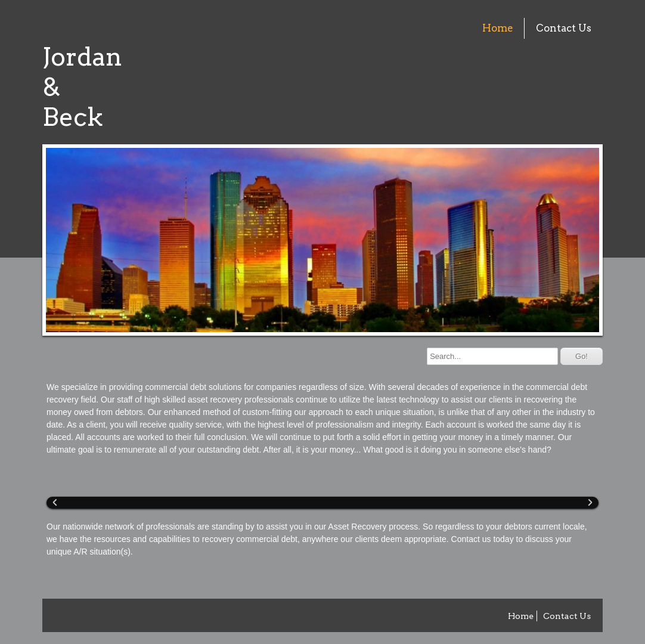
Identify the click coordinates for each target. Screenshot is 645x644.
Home (498, 28)
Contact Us (564, 28)
